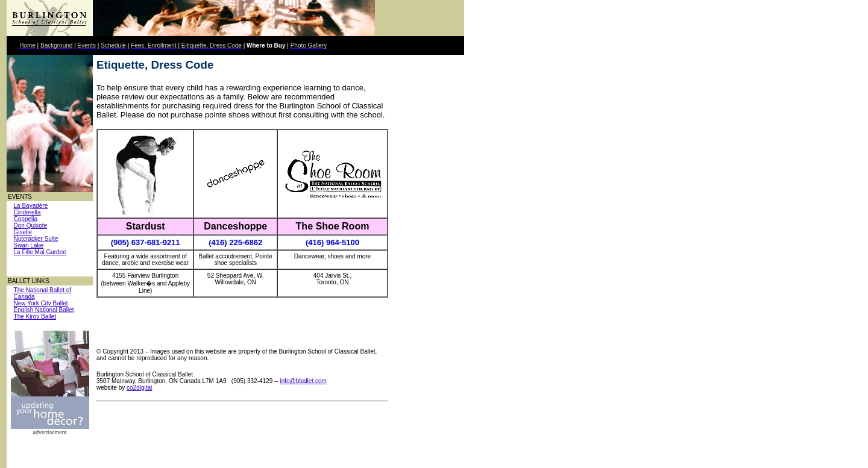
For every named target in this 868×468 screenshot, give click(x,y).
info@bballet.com (303, 381)
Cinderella (27, 212)
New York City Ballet (41, 303)
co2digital (139, 388)
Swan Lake (29, 245)
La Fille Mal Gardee (40, 252)
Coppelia (26, 219)
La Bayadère (31, 206)
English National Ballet (44, 310)
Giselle (23, 232)
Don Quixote (31, 226)
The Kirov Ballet (35, 317)
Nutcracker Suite (36, 239)
